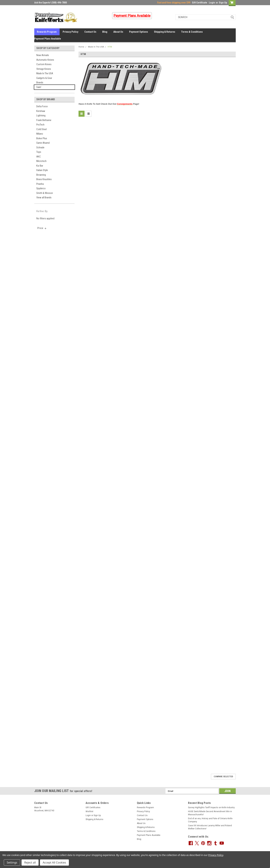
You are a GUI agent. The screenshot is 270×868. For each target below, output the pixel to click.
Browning (41, 175)
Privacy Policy (71, 32)
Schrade (40, 147)
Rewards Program (47, 32)
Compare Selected (223, 777)
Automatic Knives (45, 60)
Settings (12, 862)
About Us (118, 32)
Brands (40, 83)
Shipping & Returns (165, 32)
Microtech (41, 161)
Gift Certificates (93, 807)
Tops (39, 152)
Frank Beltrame (44, 120)
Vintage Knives (44, 69)
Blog (105, 32)
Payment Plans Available (48, 39)
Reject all (30, 862)
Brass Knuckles (44, 179)
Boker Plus (42, 138)
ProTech (40, 125)
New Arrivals (43, 55)
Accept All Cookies (54, 862)
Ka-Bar (40, 166)
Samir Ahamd (43, 143)
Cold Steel (41, 129)
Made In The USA (45, 73)
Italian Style (42, 170)
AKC (39, 157)
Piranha (40, 184)
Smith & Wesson (45, 193)
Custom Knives (44, 64)
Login (212, 3)
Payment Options (139, 32)
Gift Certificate (200, 3)
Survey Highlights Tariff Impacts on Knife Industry (211, 807)
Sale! (39, 87)
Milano (40, 134)
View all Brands (44, 197)
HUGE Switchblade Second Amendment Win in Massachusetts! (210, 813)
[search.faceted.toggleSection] (42, 228)
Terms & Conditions (192, 32)
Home (81, 47)
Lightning (41, 116)
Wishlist (89, 811)
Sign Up (223, 3)
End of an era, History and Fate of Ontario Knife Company (210, 820)
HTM (110, 47)
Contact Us (90, 32)
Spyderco (41, 188)
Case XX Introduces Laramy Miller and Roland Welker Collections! (210, 827)
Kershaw (41, 111)
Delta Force (42, 106)
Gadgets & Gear (44, 78)
